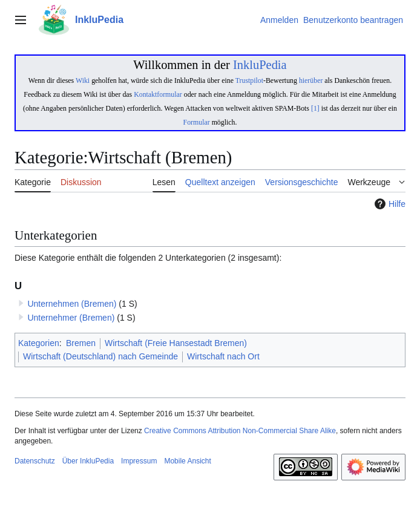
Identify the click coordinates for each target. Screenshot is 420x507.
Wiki (83, 80)
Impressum (139, 461)
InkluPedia (260, 65)
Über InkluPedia (88, 461)
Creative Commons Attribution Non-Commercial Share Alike (240, 431)
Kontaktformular (158, 94)
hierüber (311, 80)
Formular (197, 122)
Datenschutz (35, 461)
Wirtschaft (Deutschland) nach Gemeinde (100, 356)
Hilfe (389, 204)
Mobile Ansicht (187, 461)
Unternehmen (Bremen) (72, 304)
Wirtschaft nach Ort (223, 356)
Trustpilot (249, 80)
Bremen (81, 343)
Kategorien (39, 343)
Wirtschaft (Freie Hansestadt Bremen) (176, 343)
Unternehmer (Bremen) (71, 318)
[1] (315, 108)
